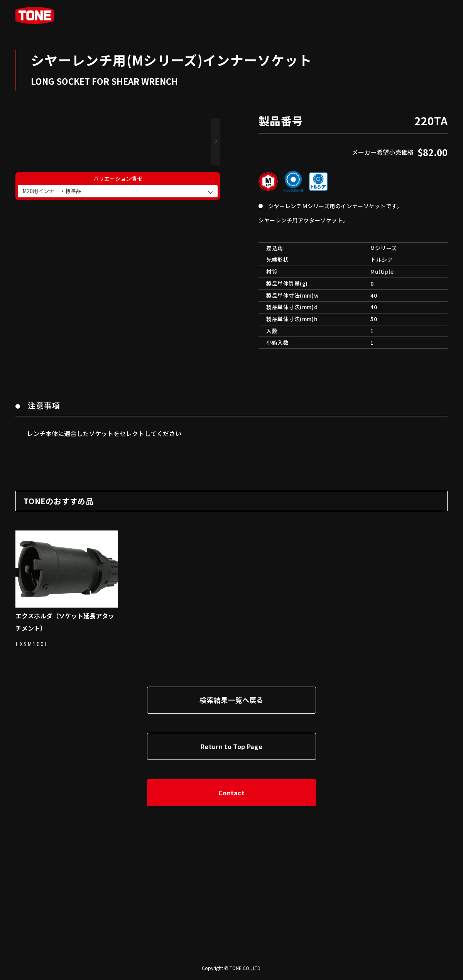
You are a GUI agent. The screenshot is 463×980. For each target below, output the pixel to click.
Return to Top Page (231, 746)
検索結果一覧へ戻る (231, 700)
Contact (231, 793)
